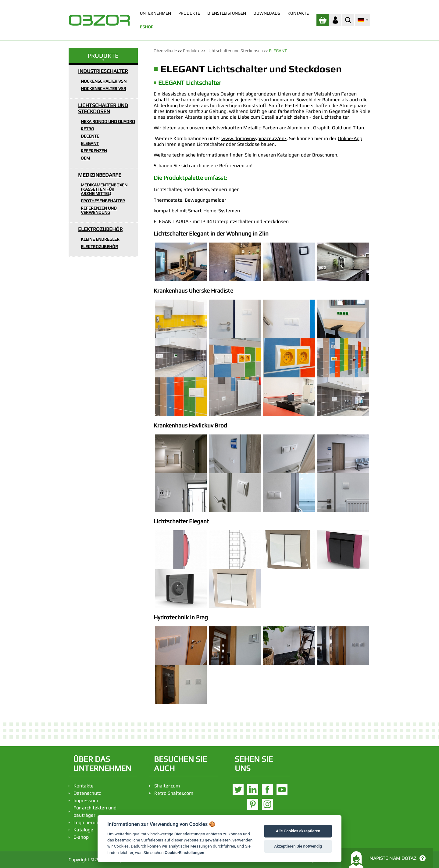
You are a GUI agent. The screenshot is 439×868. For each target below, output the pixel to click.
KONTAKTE (298, 13)
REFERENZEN (94, 151)
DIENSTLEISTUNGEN (227, 13)
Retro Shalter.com (174, 793)
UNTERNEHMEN (155, 13)
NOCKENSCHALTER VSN (104, 81)
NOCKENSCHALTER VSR (104, 88)
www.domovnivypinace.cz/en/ (254, 138)
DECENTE (90, 136)
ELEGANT (90, 143)
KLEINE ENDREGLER (100, 239)
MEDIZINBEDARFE (100, 175)
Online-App (350, 138)
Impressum (86, 800)
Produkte (192, 51)
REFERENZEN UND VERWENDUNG (99, 210)
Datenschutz (87, 793)
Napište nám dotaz (387, 860)
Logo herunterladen (95, 822)
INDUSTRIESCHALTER (103, 71)
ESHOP (147, 27)
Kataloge (83, 830)
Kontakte (84, 786)
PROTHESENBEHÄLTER (103, 201)
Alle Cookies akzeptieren (298, 831)
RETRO (87, 129)
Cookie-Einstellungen (184, 852)
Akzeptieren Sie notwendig (298, 846)
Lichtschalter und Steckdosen (235, 51)
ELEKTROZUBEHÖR (100, 229)
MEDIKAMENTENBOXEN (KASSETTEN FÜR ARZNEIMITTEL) (104, 189)
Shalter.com (167, 786)
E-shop (81, 837)
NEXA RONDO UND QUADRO (108, 121)
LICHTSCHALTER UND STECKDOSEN (103, 108)
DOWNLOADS (267, 13)
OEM (85, 158)
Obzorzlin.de (165, 51)
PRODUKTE (189, 13)
